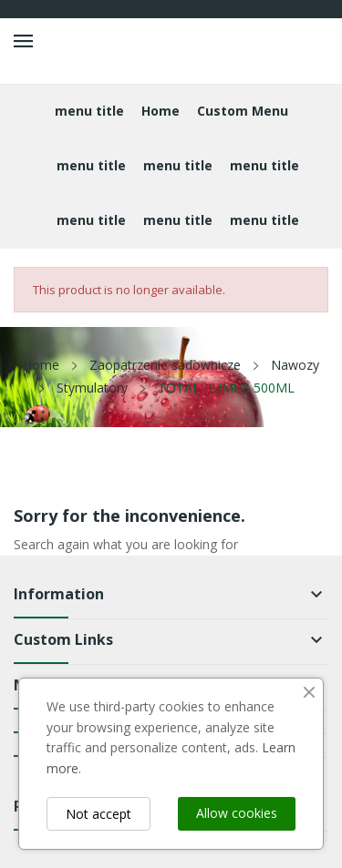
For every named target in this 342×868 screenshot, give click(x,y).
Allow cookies (237, 813)
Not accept (98, 814)
